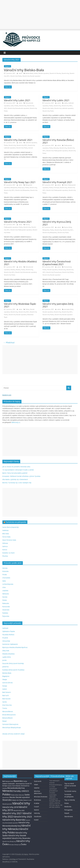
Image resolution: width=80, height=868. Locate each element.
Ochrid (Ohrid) (7, 683)
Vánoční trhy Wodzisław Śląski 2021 (20, 305)
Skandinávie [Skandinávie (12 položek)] (6, 797)
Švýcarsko (6, 616)
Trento (5, 708)
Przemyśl (56, 188)
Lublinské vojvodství (31, 143)
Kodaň (36, 820)
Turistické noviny (70, 791)
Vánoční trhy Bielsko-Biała (24, 70)
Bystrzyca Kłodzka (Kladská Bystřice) (15, 647)
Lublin (66, 103)
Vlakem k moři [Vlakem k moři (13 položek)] (27, 800)
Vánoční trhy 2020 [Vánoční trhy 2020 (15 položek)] (19, 810)
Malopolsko (14, 188)
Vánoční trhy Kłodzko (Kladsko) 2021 (20, 263)
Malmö (36, 810)
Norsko (5, 597)
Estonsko (5, 571)
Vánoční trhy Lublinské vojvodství (64, 108)
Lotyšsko (5, 591)
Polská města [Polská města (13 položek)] (15, 795)
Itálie (4, 581)
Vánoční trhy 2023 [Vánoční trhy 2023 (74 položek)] (23, 817)
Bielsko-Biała (29, 73)
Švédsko (5, 613)
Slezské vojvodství (44, 73)
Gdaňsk (37, 788)
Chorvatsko (6, 578)
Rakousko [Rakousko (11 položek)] (22, 795)
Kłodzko (18, 270)
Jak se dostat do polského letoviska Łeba (16, 467)
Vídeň (36, 785)
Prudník (5, 638)
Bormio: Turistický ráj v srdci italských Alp (17, 483)
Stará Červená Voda (9, 540)
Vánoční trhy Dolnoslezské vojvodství (18, 108)
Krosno (27, 225)
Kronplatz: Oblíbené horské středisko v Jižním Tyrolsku (21, 476)
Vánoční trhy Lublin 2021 (56, 100)
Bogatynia (6, 676)
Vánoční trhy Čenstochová (54, 272)
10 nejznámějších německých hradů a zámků (18, 470)
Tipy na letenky (70, 800)
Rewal (4, 721)
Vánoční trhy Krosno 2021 (18, 222)
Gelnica (5, 546)
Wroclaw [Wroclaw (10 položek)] (12, 845)
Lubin (12, 106)
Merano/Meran (8, 711)
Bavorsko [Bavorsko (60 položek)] (18, 781)
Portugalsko (68, 810)
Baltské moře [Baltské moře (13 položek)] (9, 781)
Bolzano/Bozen (8, 718)
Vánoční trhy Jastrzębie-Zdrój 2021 (58, 305)
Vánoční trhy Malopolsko (22, 190)
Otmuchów (6, 641)
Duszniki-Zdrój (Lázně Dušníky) (13, 663)
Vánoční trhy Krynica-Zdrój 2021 (57, 223)
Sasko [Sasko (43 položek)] (27, 795)
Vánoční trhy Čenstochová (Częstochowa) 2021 (57, 263)
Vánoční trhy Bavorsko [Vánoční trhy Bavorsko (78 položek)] (14, 820)
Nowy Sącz (21, 188)
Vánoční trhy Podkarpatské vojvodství (57, 151)
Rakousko (6, 603)
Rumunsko (6, 607)
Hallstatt (5, 628)
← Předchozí (9, 343)
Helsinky (37, 813)
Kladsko (13, 270)
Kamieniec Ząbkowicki (10, 644)
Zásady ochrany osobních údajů (13, 734)
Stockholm (38, 816)
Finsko (5, 575)
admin (21, 73)
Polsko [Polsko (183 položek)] (6, 794)
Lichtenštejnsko (8, 584)
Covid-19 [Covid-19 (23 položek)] (28, 784)
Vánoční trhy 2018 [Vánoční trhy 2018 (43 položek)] (10, 807)
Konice (5, 550)
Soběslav (5, 530)
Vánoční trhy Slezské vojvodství (31, 76)
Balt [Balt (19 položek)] (4, 781)
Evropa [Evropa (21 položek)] (5, 786)
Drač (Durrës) (7, 705)
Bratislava (37, 800)
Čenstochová (68, 267)
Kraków (37, 803)
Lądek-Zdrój (7, 657)
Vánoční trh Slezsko (55, 73)
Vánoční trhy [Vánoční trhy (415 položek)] (21, 803)
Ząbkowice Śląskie (9, 631)
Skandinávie (69, 816)
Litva (4, 587)
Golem (5, 689)
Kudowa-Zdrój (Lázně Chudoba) (13, 670)
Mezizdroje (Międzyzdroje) (12, 727)
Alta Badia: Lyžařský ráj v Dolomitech (15, 479)
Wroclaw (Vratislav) (41, 797)
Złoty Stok (6, 651)
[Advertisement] (40, 14)
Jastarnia (5, 667)
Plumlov (5, 556)
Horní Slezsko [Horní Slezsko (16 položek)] (16, 786)
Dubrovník (38, 781)
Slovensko (6, 610)
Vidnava (5, 543)
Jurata (4, 660)
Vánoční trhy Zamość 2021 (18, 140)
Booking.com (7, 395)
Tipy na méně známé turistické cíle (70, 786)
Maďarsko (68, 807)
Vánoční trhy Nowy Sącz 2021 (20, 182)
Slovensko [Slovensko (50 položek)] (7, 800)
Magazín (7, 66)
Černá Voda (6, 537)
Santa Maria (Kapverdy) (11, 527)
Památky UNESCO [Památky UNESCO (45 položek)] (21, 791)
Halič (65, 185)
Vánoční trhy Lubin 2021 (17, 100)
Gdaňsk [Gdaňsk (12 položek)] (10, 786)
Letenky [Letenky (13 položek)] (5, 788)
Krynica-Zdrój (68, 227)
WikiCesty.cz (16, 422)
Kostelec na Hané (8, 553)
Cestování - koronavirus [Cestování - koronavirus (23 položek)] (16, 784)
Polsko (36, 73)
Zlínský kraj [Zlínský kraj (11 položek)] (17, 845)
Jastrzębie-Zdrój (69, 309)
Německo (6, 594)
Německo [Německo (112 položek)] (8, 791)
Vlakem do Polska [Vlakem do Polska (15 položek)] (17, 800)
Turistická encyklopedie (16, 522)
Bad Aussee (6, 699)
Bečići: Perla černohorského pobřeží (15, 473)
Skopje (5, 679)
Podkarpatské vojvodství (11, 227)
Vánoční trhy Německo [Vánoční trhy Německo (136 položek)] (16, 827)
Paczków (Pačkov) (8, 635)
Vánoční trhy (65, 73)
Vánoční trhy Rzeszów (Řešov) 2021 (58, 141)
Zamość (31, 148)
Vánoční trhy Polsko (16, 76)
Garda (5, 702)
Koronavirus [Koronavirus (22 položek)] (25, 786)
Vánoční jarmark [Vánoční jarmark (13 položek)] (7, 804)
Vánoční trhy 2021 (67, 106)
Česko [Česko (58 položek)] (24, 844)
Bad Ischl (6, 695)
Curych (37, 807)
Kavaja (5, 686)
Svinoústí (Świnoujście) (10, 724)
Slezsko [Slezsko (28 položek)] (12, 797)
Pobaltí (67, 813)
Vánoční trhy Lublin (48, 108)
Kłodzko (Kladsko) (8, 654)
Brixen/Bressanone (9, 715)
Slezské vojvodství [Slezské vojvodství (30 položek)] (23, 797)
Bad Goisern (7, 692)
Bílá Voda (6, 534)
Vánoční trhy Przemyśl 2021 (57, 182)
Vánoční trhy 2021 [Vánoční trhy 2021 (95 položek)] (12, 813)
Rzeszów (56, 148)
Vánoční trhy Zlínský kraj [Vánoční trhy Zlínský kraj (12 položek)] (9, 841)
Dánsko (5, 568)
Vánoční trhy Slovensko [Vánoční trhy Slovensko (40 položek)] (21, 838)
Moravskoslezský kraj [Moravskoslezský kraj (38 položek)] (16, 788)
